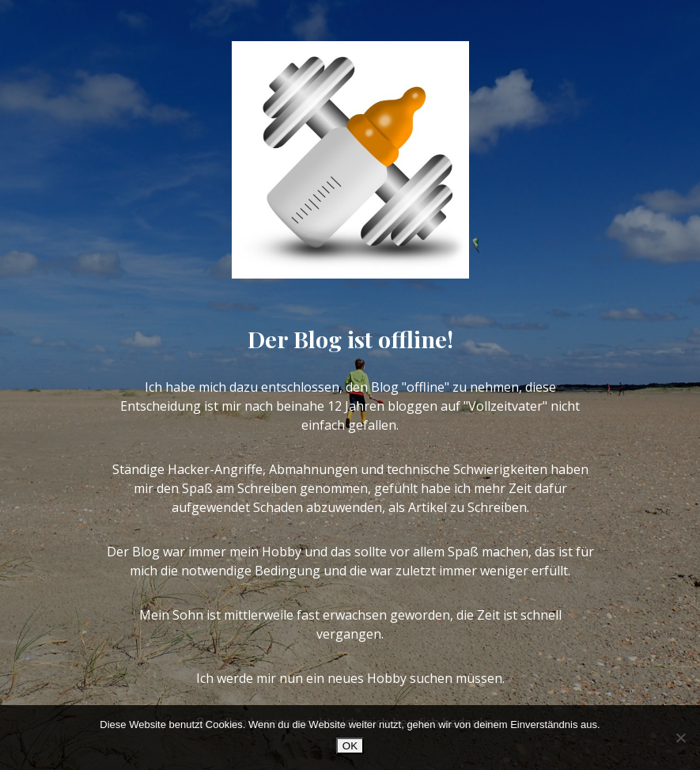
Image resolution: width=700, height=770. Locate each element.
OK (350, 746)
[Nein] (680, 738)
